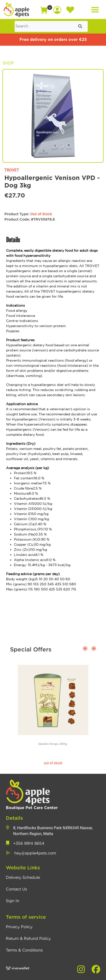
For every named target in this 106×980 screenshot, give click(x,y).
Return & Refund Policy (28, 939)
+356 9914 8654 (29, 844)
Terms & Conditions (24, 950)
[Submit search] (80, 26)
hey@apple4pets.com (35, 853)
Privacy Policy (19, 927)
